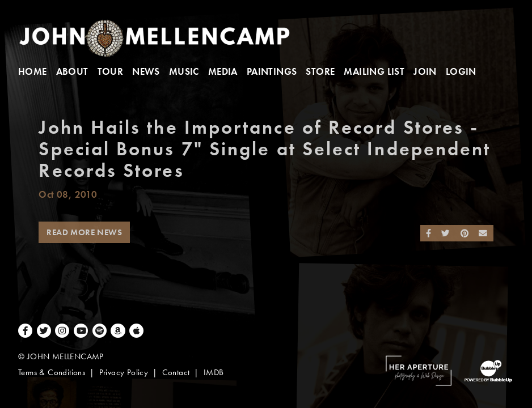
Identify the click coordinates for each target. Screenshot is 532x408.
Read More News (84, 232)
